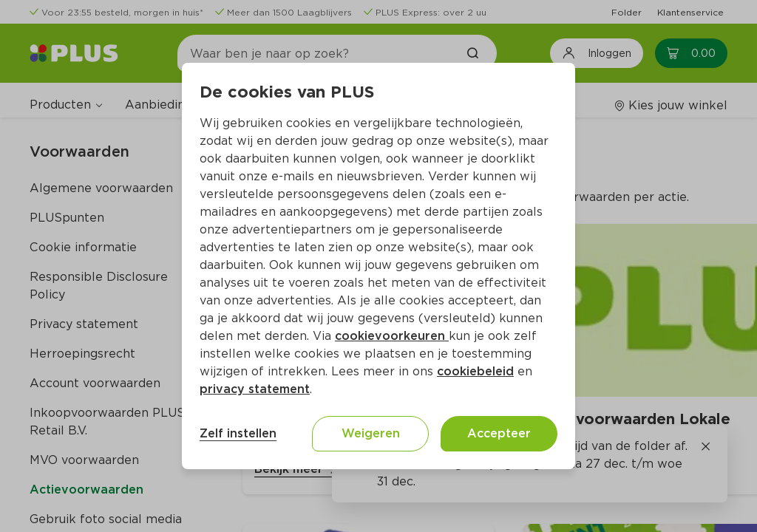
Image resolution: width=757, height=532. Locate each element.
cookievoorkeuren (392, 336)
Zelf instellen (238, 433)
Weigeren (371, 433)
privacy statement (255, 389)
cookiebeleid (475, 371)
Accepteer (499, 433)
